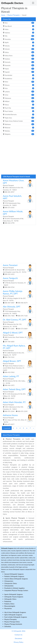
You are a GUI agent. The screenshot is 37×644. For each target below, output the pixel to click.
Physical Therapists (14, 15)
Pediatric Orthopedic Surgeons (14, 576)
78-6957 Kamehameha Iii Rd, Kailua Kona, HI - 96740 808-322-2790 (18, 217)
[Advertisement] (18, 156)
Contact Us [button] (19, 635)
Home (3, 15)
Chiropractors (9, 581)
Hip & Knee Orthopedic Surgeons (15, 612)
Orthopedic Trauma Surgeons (14, 597)
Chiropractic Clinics (11, 583)
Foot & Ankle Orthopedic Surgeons (16, 617)
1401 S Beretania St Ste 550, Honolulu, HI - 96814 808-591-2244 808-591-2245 (18, 406)
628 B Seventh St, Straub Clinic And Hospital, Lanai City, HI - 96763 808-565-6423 (18, 269)
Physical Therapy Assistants (13, 624)
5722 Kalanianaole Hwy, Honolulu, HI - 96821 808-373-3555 (18, 202)
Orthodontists (9, 586)
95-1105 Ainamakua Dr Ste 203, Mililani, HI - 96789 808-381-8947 (18, 394)
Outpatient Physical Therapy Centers (16, 590)
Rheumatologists (10, 606)
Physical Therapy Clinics (12, 622)
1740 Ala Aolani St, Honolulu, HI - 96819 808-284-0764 (18, 282)
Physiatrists (8, 608)
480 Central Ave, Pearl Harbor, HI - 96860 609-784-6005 (18, 337)
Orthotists (8, 626)
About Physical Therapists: (11, 435)
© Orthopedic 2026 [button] (18, 631)
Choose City (7, 19)
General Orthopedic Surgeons (14, 574)
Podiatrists (8, 601)
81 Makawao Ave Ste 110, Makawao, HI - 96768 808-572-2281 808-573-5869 (18, 324)
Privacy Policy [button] (18, 642)
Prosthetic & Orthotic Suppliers (14, 588)
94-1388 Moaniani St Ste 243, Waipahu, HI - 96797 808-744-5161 (18, 351)
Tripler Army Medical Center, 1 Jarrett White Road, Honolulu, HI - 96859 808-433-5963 (18, 366)
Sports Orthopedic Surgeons (14, 594)
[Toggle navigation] (33, 3)
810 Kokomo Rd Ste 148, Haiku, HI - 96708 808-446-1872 (18, 381)
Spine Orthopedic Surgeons (13, 615)
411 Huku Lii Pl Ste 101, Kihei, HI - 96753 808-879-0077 (18, 419)
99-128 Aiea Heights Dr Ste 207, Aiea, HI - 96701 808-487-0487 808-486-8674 (18, 297)
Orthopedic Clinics (10, 599)
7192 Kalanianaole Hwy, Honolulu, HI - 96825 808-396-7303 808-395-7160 (18, 311)
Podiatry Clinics (9, 604)
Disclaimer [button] (18, 638)
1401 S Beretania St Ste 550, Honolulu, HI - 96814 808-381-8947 (18, 186)
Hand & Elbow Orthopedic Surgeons (16, 579)
